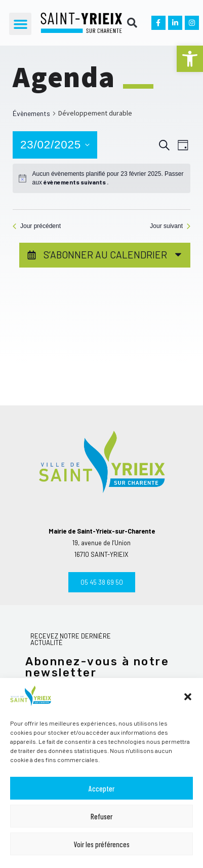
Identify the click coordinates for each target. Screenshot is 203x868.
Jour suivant (170, 226)
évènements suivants (75, 182)
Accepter (101, 788)
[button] (190, 59)
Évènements (31, 113)
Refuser (101, 816)
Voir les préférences (102, 844)
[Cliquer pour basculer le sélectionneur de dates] (55, 145)
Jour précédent (37, 226)
